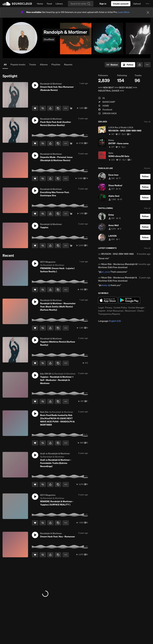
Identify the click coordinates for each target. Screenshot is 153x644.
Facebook (105, 110)
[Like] (35, 108)
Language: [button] (109, 321)
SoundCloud (17, 4)
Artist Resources (115, 311)
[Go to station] (112, 65)
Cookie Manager (136, 308)
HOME (104, 106)
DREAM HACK (107, 113)
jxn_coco (105, 272)
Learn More (124, 12)
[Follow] (128, 65)
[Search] (81, 4)
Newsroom (130, 311)
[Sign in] (103, 4)
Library (59, 4)
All (5, 65)
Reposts (68, 65)
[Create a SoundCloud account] (121, 4)
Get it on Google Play (129, 300)
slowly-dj (105, 285)
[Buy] (71, 108)
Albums (44, 65)
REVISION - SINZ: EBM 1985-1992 (117, 254)
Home (40, 4)
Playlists (56, 65)
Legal (101, 308)
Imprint (102, 311)
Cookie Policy (120, 308)
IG (101, 98)
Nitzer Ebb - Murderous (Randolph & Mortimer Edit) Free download (118, 266)
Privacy (109, 308)
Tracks (33, 65)
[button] (147, 4)
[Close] (148, 12)
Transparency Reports (109, 314)
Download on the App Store (108, 300)
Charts (140, 311)
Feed (49, 4)
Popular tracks (18, 65)
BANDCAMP (107, 102)
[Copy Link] (58, 108)
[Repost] (43, 108)
